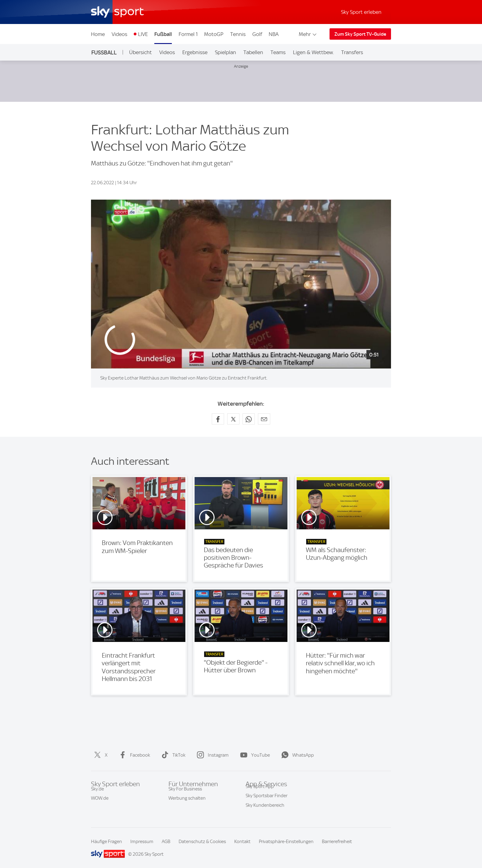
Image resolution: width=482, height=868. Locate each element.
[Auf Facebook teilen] (218, 419)
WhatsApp (296, 755)
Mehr (308, 34)
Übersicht (140, 52)
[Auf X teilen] (233, 419)
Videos (119, 34)
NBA (274, 34)
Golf (257, 34)
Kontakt (242, 842)
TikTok (172, 755)
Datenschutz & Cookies (202, 842)
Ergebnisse (195, 52)
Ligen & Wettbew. (313, 52)
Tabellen (253, 52)
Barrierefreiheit (337, 842)
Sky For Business (185, 794)
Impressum (142, 842)
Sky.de (97, 794)
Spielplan (225, 52)
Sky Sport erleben (361, 12)
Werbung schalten (187, 803)
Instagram (211, 755)
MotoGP (214, 34)
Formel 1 (188, 34)
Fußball (163, 34)
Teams (278, 52)
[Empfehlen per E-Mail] (264, 419)
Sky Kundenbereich (265, 813)
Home (98, 34)
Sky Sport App (260, 794)
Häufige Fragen (107, 842)
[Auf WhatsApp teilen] (249, 419)
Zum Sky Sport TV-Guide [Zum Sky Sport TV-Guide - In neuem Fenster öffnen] (360, 34)
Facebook (133, 755)
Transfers (352, 52)
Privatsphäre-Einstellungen (286, 842)
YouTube (254, 755)
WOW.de (100, 803)
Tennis (238, 34)
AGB (166, 842)
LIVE (143, 34)
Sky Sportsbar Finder (267, 803)
